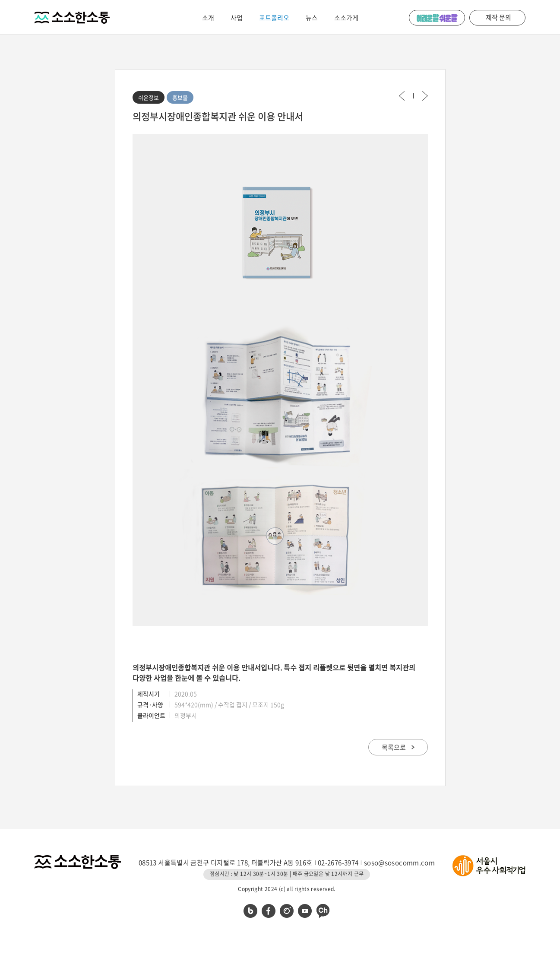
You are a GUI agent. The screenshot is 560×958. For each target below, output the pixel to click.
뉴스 (312, 18)
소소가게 (346, 18)
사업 (237, 18)
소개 (208, 18)
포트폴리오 (274, 18)
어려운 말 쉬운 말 (437, 18)
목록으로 (398, 747)
